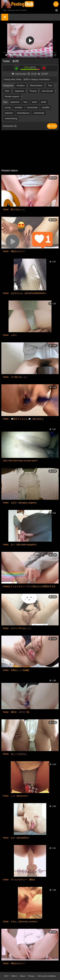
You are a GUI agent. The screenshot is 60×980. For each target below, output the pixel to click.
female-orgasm (12, 96)
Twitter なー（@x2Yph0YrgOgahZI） (20, 544)
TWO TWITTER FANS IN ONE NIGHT (20, 461)
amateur (19, 107)
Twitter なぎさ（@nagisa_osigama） (20, 503)
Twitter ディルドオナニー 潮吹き (19, 880)
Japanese (19, 91)
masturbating (11, 118)
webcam (9, 113)
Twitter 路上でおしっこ (14, 209)
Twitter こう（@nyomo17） (16, 796)
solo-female (47, 91)
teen (26, 102)
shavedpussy (23, 113)
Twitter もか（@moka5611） (17, 838)
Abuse (23, 976)
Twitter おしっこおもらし (15, 754)
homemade (32, 107)
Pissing (33, 91)
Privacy (31, 976)
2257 (6, 976)
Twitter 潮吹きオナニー (14, 251)
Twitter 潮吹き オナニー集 (16, 712)
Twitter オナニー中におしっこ (17, 628)
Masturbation (36, 85)
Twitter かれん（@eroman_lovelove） (21, 921)
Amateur (21, 85)
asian (34, 102)
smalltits (46, 107)
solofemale (39, 113)
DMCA (14, 976)
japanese (15, 102)
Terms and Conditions (46, 976)
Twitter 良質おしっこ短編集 (16, 670)
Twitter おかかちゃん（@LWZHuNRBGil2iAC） (25, 293)
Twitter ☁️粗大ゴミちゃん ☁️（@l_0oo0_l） (24, 419)
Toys (50, 85)
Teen (7, 91)
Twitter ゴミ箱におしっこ (15, 377)
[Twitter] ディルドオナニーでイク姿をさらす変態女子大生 (29, 586)
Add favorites (19, 74)
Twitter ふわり (10, 335)
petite (44, 102)
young (8, 107)
